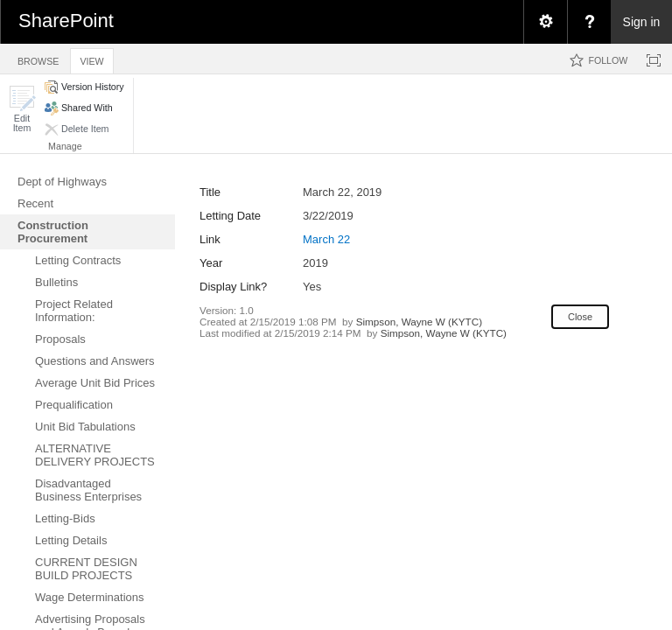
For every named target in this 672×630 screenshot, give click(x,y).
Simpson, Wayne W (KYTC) (419, 322)
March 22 (326, 239)
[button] (22, 109)
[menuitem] (545, 22)
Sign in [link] (642, 22)
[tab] (38, 58)
